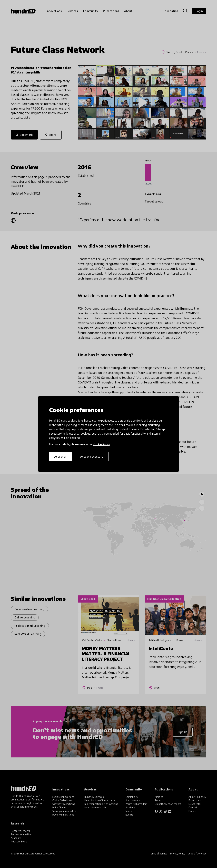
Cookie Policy (102, 444)
